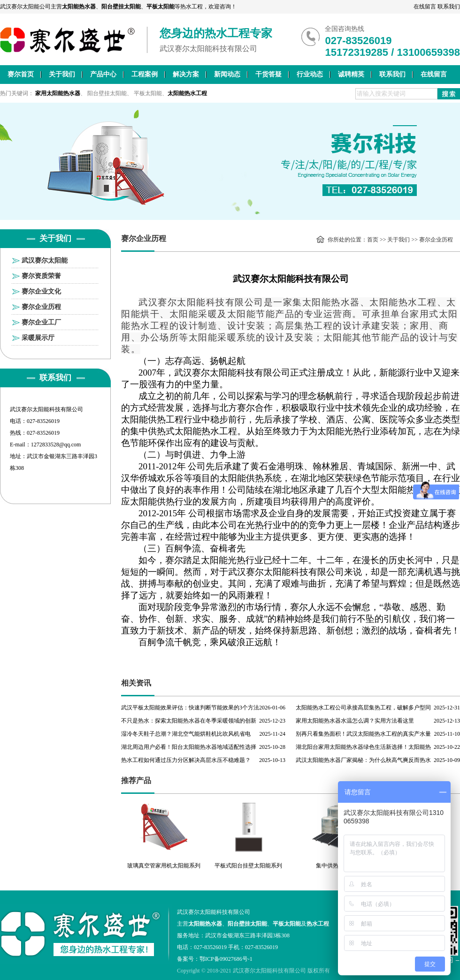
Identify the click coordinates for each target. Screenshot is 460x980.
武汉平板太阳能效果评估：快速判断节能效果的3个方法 (190, 708)
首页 (373, 240)
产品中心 (103, 74)
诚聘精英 (351, 74)
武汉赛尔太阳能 (45, 260)
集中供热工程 (333, 866)
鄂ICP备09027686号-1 (226, 959)
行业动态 (310, 74)
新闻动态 (227, 74)
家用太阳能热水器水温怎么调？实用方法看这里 (355, 721)
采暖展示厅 (38, 338)
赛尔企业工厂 (41, 322)
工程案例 (145, 74)
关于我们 (62, 74)
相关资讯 (136, 683)
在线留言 (425, 7)
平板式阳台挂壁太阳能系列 (248, 866)
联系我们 (449, 7)
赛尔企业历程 (41, 307)
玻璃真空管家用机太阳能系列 (164, 866)
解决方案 (186, 74)
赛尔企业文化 (41, 291)
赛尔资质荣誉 (41, 276)
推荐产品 (136, 780)
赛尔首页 (21, 74)
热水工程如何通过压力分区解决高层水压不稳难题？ (186, 760)
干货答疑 (268, 74)
